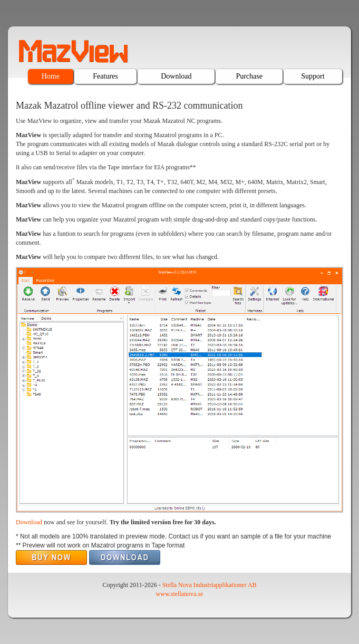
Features (105, 76)
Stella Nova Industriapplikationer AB (210, 585)
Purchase (249, 76)
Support (313, 76)
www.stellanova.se (180, 594)
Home (51, 76)
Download (176, 76)
